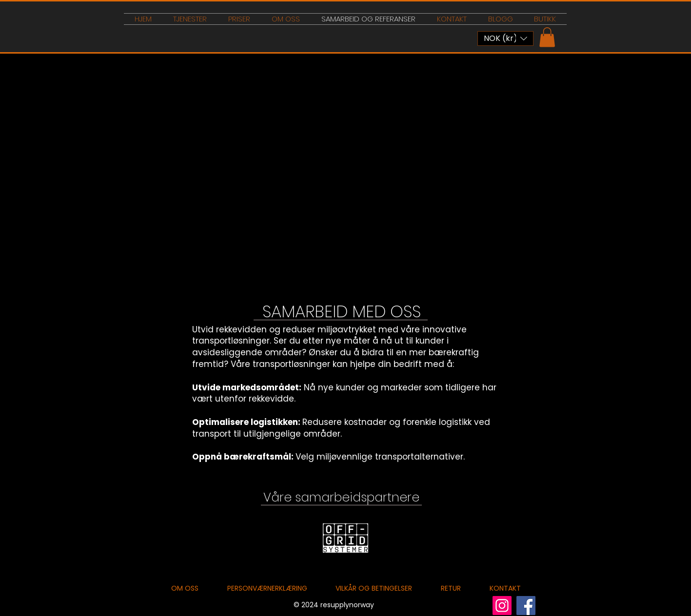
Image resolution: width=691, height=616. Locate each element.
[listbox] (505, 38)
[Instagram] (502, 606)
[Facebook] (526, 606)
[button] (505, 38)
